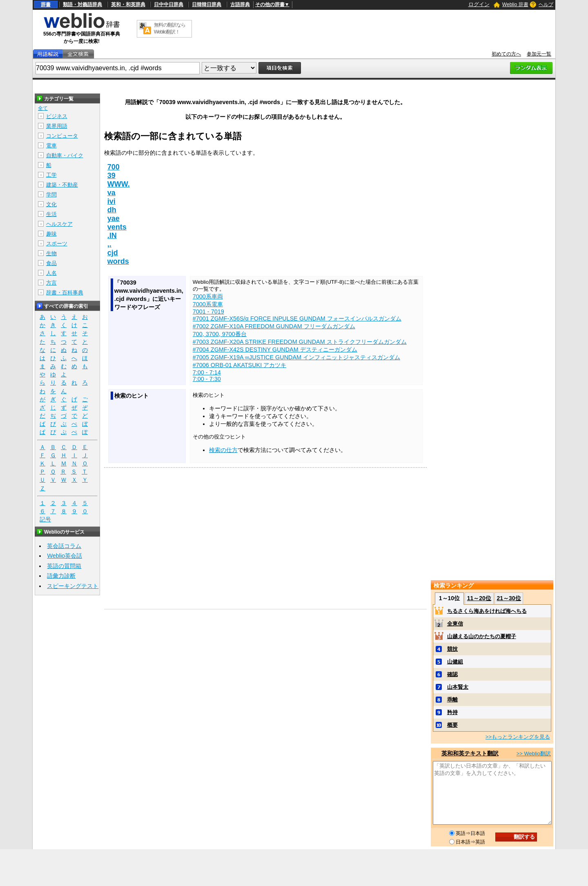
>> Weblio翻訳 (534, 754)
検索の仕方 (223, 450)
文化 (51, 204)
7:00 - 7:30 (207, 379)
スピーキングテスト (73, 586)
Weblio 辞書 (515, 4)
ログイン (479, 4)
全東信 (455, 624)
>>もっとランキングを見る (518, 737)
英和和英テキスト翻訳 (470, 753)
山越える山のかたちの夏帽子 (482, 636)
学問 (51, 195)
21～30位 (509, 598)
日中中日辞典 (169, 4)
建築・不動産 (62, 185)
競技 (452, 649)
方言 (51, 283)
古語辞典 (240, 4)
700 (114, 167)
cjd (113, 253)
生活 (51, 214)
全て (43, 108)
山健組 (455, 662)
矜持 (452, 712)
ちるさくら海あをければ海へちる (487, 611)
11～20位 (479, 598)
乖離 (452, 700)
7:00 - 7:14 (207, 372)
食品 (51, 263)
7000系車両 (208, 296)
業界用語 (57, 126)
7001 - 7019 (208, 312)
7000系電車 (208, 304)
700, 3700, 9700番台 (220, 334)
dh (112, 210)
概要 (452, 725)
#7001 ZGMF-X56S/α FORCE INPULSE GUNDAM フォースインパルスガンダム (297, 318)
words (118, 261)
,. (109, 244)
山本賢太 (458, 687)
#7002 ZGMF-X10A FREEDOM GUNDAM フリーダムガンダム (274, 326)
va (111, 193)
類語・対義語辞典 (82, 4)
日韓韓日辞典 (207, 4)
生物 (51, 253)
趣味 (51, 234)
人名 (51, 273)
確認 (452, 674)
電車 (51, 146)
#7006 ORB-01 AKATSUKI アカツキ (239, 365)
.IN (112, 236)
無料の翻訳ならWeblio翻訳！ (170, 28)
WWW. (119, 184)
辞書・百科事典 (65, 293)
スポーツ (57, 244)
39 (111, 176)
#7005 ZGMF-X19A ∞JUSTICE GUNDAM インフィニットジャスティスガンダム (296, 357)
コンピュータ (62, 136)
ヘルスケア (59, 224)
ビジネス (57, 116)
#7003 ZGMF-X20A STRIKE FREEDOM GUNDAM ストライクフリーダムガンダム (300, 342)
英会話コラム (64, 546)
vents (117, 227)
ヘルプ (546, 4)
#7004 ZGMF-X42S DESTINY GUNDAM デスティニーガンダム (275, 350)
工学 (51, 175)
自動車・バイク (65, 155)
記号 (45, 520)
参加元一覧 (539, 54)
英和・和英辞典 (128, 4)
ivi (111, 201)
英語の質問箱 (64, 566)
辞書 (46, 4)
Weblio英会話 (65, 556)
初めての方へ (506, 54)
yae (114, 218)
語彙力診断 (61, 576)
